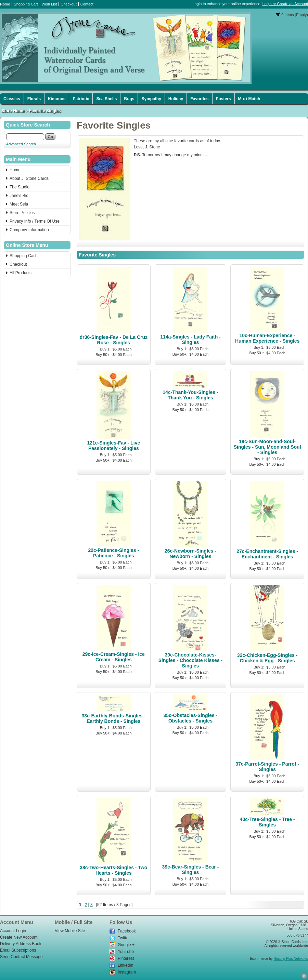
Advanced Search (21, 144)
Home (5, 4)
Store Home (13, 111)
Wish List (49, 4)
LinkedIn (125, 965)
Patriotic (81, 99)
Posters (223, 99)
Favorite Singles (45, 111)
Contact (87, 4)
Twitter (124, 938)
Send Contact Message (21, 957)
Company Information (29, 230)
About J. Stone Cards (29, 178)
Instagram (127, 972)
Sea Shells (106, 99)
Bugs (129, 99)
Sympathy (151, 99)
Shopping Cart (26, 4)
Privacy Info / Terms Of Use (35, 221)
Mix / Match (249, 99)
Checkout (68, 4)
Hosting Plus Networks (291, 959)
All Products (21, 273)
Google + (126, 945)
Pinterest (126, 958)
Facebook (127, 931)
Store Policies (22, 213)
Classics (12, 99)
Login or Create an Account (285, 4)
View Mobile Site (70, 931)
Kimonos (57, 99)
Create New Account (19, 937)
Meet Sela (19, 204)
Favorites (199, 99)
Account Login (13, 931)
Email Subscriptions (18, 950)
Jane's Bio (19, 196)
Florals (34, 99)
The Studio (20, 187)
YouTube (126, 952)
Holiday (176, 99)
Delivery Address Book (21, 944)
